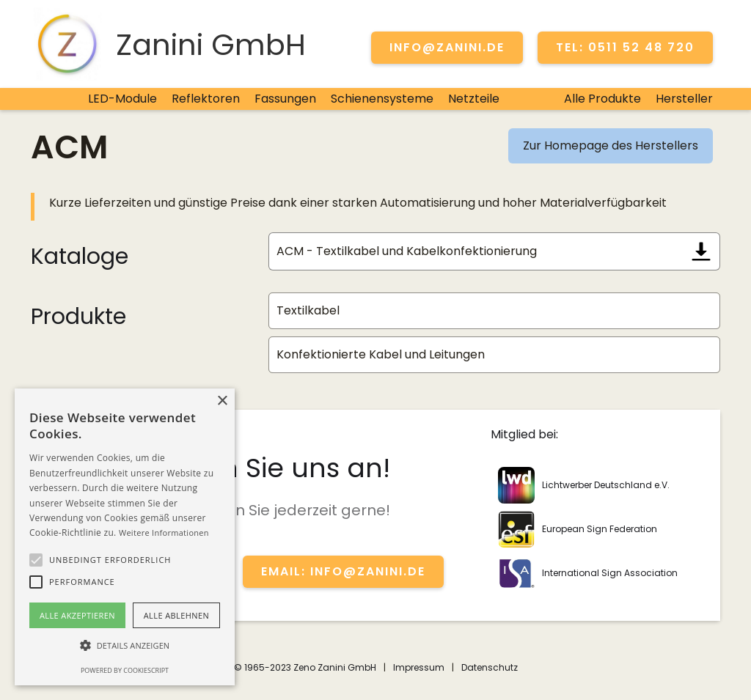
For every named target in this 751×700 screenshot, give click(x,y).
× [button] (222, 401)
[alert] (125, 537)
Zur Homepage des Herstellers (611, 145)
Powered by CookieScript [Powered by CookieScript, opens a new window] (125, 670)
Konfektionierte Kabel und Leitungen (381, 354)
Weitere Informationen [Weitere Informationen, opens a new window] (164, 533)
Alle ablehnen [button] (176, 615)
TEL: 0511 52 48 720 (625, 47)
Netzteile (474, 99)
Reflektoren (206, 99)
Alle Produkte (602, 99)
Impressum (419, 667)
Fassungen (285, 99)
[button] (36, 560)
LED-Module (122, 99)
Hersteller (684, 99)
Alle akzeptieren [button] (77, 615)
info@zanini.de (447, 47)
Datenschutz (490, 667)
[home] (168, 44)
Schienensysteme (382, 99)
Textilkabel (308, 310)
